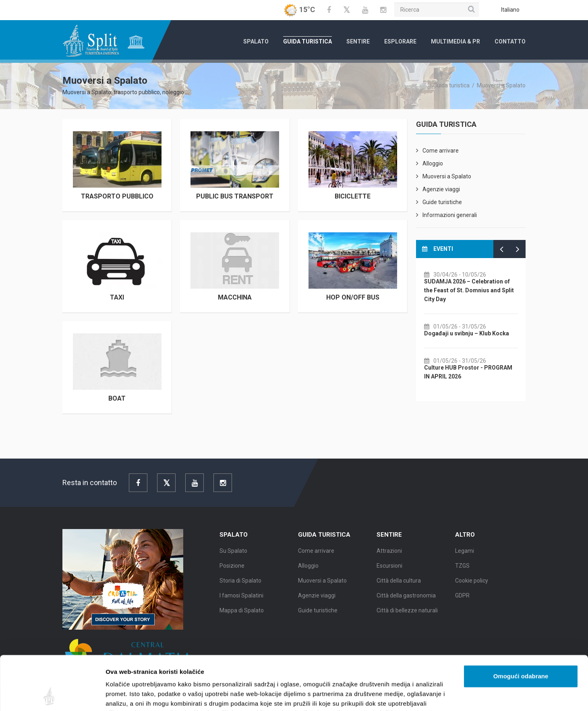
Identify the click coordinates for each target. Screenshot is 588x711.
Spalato (256, 41)
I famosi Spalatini (241, 603)
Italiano (510, 10)
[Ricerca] (437, 10)
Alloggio (433, 163)
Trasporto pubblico (117, 196)
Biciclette (353, 196)
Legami (465, 558)
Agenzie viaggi (441, 189)
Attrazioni (389, 558)
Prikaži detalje (417, 695)
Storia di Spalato (240, 588)
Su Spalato (233, 558)
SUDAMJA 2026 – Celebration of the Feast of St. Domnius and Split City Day (486, 290)
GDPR (462, 603)
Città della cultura (399, 588)
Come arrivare (441, 151)
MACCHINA (235, 297)
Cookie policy (472, 588)
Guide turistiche (442, 202)
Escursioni (389, 573)
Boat (117, 398)
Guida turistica (307, 41)
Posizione (232, 573)
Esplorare (400, 41)
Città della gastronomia (406, 603)
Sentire (358, 41)
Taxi (117, 297)
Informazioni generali (450, 215)
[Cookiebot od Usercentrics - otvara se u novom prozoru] (52, 695)
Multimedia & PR (455, 41)
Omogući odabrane (521, 625)
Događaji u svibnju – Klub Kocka (484, 333)
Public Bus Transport (235, 196)
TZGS (462, 573)
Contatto (510, 41)
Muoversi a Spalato (501, 85)
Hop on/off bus (353, 297)
